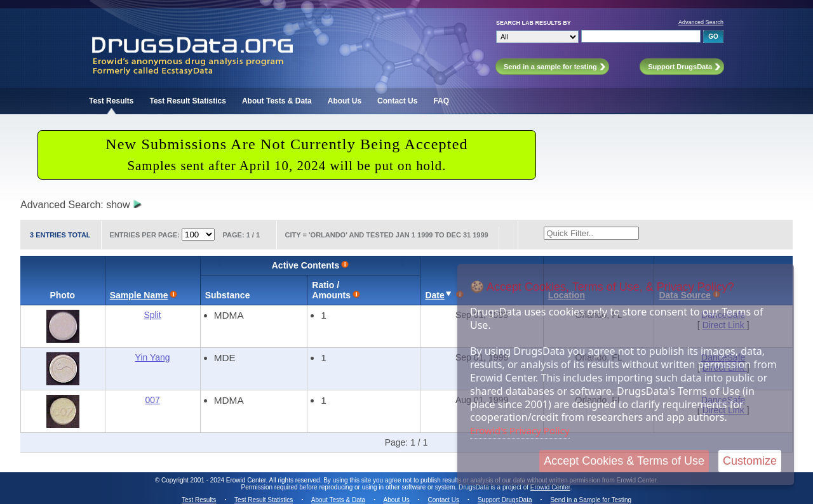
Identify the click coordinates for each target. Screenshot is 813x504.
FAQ (441, 101)
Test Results (111, 101)
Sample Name (139, 295)
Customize (750, 461)
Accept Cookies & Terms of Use (624, 461)
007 (152, 400)
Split (153, 315)
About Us (345, 101)
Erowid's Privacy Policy (520, 430)
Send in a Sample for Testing (591, 500)
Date (434, 295)
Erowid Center (550, 487)
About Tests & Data (277, 101)
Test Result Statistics (187, 101)
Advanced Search (701, 22)
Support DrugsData (505, 500)
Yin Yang (153, 357)
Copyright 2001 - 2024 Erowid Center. (214, 480)
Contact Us (397, 101)
